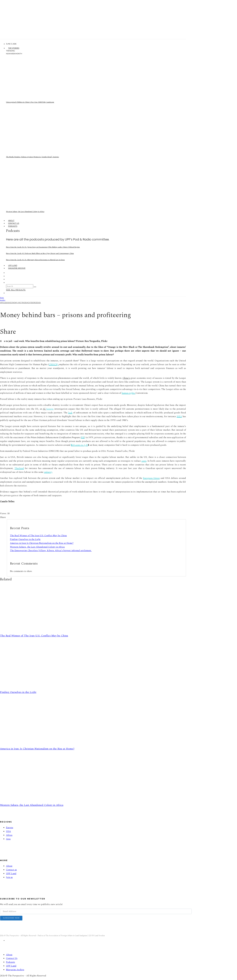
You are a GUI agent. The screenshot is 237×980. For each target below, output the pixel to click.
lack (70, 413)
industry (48, 472)
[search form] (20, 286)
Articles (3, 303)
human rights (129, 393)
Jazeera (50, 409)
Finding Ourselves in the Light (25, 539)
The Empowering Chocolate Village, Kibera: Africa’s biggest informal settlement (51, 551)
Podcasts (13, 226)
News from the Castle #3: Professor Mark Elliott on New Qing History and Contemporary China (40, 253)
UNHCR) (54, 364)
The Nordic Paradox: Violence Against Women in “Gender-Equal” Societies (32, 157)
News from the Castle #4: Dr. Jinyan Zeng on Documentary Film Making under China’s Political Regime (43, 247)
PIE (83, 437)
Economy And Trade (18, 303)
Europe (10, 828)
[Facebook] (8, 273)
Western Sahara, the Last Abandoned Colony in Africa (25, 212)
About (11, 221)
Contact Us (14, 223)
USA (39, 303)
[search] (35, 287)
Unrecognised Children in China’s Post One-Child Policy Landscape (30, 102)
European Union (151, 478)
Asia (8, 303)
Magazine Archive (17, 268)
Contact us (11, 870)
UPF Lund (13, 265)
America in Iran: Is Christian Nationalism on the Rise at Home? (42, 543)
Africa (9, 835)
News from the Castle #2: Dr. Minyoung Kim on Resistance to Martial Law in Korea (35, 260)
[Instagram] (8, 276)
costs (144, 461)
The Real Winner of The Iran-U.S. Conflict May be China (38, 536)
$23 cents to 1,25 (80, 445)
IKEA (179, 416)
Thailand (19, 468)
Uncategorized (32, 303)
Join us (9, 877)
